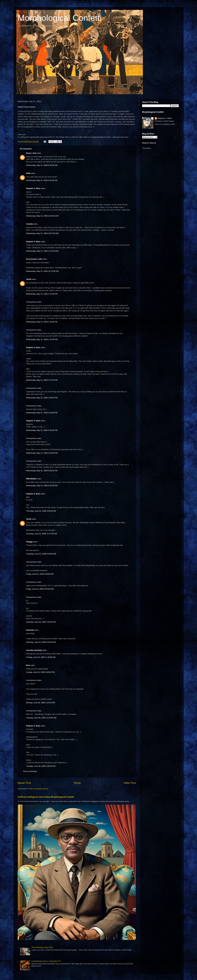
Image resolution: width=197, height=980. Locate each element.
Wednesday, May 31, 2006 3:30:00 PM (42, 430)
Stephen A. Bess (33, 188)
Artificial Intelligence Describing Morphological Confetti (46, 797)
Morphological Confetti (60, 18)
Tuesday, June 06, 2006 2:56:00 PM (41, 766)
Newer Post (24, 783)
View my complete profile (165, 124)
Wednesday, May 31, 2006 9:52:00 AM (42, 180)
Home (77, 783)
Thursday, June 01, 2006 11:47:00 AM (42, 534)
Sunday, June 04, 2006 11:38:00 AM (41, 657)
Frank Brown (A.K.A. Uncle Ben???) (46, 961)
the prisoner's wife (34, 259)
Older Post (130, 783)
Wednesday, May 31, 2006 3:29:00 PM (42, 413)
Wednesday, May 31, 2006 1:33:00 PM (42, 322)
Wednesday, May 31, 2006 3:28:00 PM (42, 398)
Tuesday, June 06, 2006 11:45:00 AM (41, 718)
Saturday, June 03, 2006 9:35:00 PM (41, 642)
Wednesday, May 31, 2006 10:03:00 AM (42, 216)
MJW (28, 173)
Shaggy (29, 542)
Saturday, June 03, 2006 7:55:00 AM (41, 622)
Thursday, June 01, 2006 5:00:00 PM (41, 554)
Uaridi (29, 279)
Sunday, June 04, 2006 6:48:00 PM (40, 672)
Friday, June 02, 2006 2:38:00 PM (40, 574)
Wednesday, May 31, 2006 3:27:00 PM (42, 380)
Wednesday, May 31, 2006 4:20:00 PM (42, 453)
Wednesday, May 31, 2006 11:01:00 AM (42, 251)
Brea (28, 665)
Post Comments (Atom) (38, 789)
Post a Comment (30, 771)
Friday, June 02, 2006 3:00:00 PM (40, 589)
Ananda (30, 224)
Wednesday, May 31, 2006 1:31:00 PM (42, 294)
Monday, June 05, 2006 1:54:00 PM (41, 703)
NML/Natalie (31, 479)
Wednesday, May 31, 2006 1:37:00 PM (42, 339)
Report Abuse (149, 143)
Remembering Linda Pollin (42, 947)
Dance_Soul (31, 153)
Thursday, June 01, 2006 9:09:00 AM (41, 511)
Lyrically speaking (34, 650)
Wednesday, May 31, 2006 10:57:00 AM (42, 233)
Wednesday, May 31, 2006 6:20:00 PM (42, 486)
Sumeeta (30, 630)
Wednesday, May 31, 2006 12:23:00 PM (42, 271)
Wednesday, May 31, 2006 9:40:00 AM (42, 165)
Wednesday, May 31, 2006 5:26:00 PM (42, 471)
